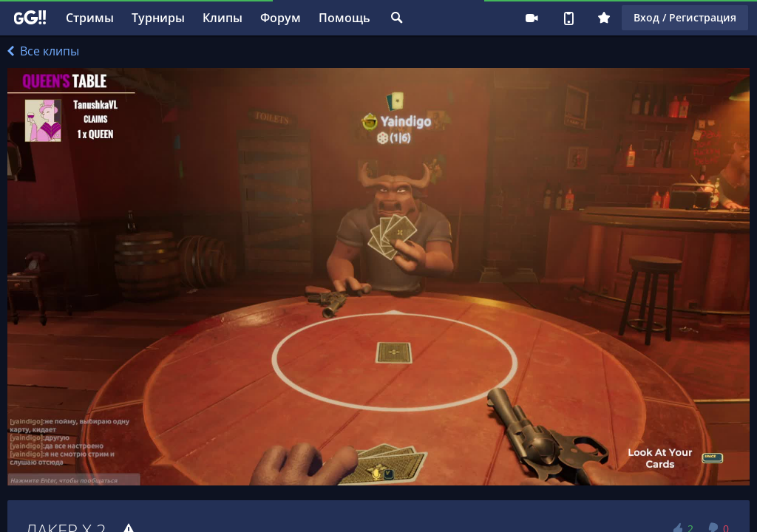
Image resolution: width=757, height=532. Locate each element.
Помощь (344, 18)
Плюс (604, 18)
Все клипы (43, 51)
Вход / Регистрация (685, 17)
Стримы (90, 18)
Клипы (223, 18)
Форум (281, 18)
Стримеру (532, 18)
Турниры (158, 18)
